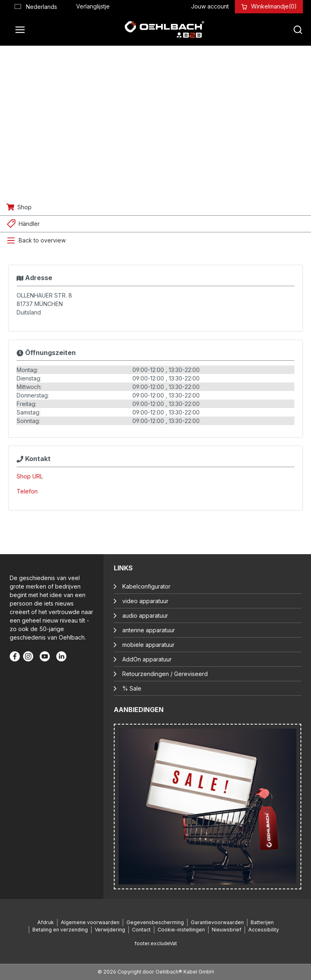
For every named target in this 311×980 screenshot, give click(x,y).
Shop (24, 207)
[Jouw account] (210, 6)
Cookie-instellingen (181, 930)
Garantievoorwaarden (217, 922)
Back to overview (42, 240)
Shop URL (30, 476)
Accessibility (264, 930)
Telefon (27, 491)
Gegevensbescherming (155, 922)
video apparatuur (145, 601)
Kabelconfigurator (146, 586)
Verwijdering (110, 930)
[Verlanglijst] (93, 6)
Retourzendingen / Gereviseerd (165, 674)
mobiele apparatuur (148, 645)
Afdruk (46, 922)
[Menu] (22, 30)
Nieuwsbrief (227, 930)
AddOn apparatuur (147, 659)
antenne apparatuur (149, 630)
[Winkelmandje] (274, 6)
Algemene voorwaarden (90, 922)
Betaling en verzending (60, 930)
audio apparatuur (145, 615)
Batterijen (262, 922)
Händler (29, 224)
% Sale (132, 688)
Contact (141, 930)
